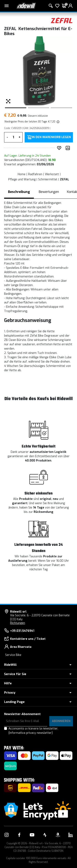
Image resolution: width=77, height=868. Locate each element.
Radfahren (35, 174)
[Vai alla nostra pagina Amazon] (58, 835)
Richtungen (18, 623)
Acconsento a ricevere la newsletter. (33, 731)
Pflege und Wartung (22, 179)
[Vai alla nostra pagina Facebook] (19, 835)
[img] (58, 122)
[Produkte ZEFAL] (62, 20)
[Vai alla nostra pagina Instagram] (7, 835)
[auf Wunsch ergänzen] (60, 148)
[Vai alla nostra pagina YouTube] (32, 835)
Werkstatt (52, 174)
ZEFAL (64, 179)
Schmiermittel (48, 179)
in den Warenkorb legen (51, 137)
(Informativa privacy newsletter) (31, 733)
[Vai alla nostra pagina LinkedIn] (70, 835)
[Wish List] (57, 6)
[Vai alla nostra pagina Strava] (45, 835)
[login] (70, 6)
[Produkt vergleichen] (69, 148)
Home (22, 174)
